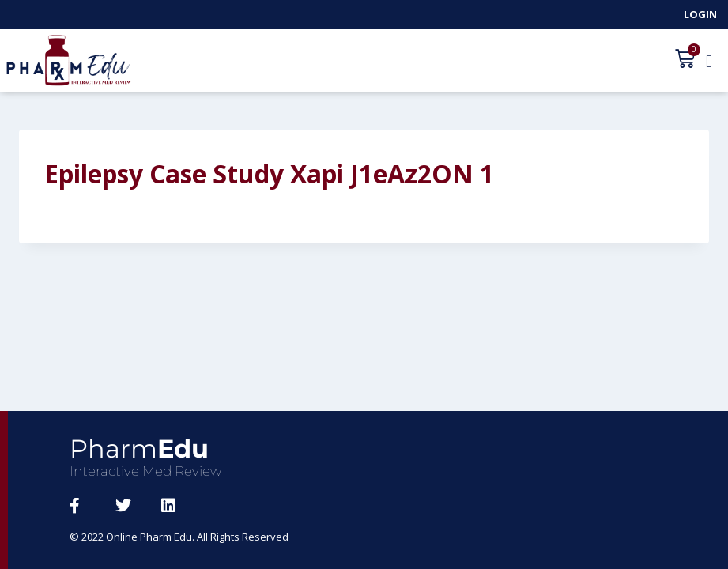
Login (700, 14)
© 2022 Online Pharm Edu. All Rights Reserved (179, 537)
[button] (709, 61)
